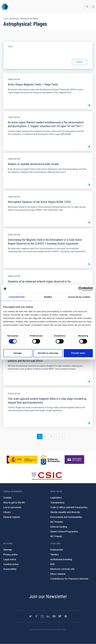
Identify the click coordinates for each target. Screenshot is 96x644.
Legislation (56, 498)
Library (7, 512)
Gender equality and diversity (65, 512)
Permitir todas (78, 353)
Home (6, 19)
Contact (7, 498)
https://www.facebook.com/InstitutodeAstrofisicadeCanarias (36, 616)
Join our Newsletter (48, 596)
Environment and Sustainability (66, 517)
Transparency (57, 503)
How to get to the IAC (14, 503)
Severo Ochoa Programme (64, 532)
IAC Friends (56, 536)
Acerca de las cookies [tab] (79, 297)
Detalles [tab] (48, 297)
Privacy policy (11, 555)
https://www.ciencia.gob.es (22, 460)
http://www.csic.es (47, 476)
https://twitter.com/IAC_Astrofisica (30, 616)
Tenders (55, 555)
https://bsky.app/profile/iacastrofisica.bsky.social (60, 616)
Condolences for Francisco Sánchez (69, 579)
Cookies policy (11, 564)
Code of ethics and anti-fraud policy (69, 507)
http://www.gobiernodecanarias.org (50, 460)
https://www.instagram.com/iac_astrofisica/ (42, 616)
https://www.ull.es (75, 460)
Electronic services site (62, 569)
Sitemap (8, 550)
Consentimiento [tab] (17, 297)
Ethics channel (58, 574)
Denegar (18, 353)
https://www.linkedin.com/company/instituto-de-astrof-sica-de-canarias (48, 616)
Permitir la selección (48, 353)
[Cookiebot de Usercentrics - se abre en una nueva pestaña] (81, 289)
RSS (52, 564)
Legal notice (10, 559)
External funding (59, 527)
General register (12, 517)
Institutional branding (61, 559)
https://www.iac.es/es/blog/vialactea (66, 616)
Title (10, 47)
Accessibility (10, 569)
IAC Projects (57, 522)
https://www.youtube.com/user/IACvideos (54, 616)
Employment (57, 550)
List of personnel (12, 507)
